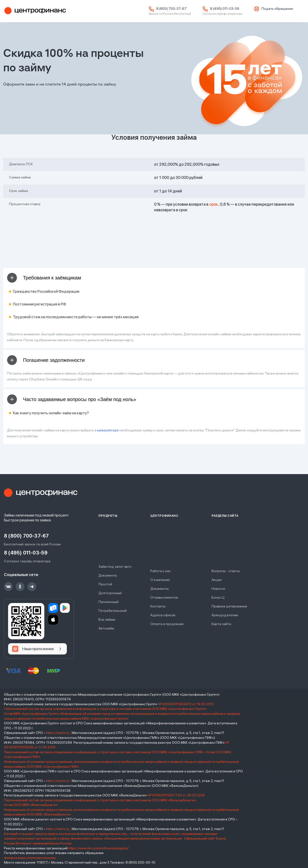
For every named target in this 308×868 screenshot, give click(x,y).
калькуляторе (108, 430)
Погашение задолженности (46, 360)
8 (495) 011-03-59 (225, 9)
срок (213, 204)
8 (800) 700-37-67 (171, 9)
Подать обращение (277, 9)
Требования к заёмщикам (44, 278)
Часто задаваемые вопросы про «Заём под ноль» (72, 399)
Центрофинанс (35, 11)
